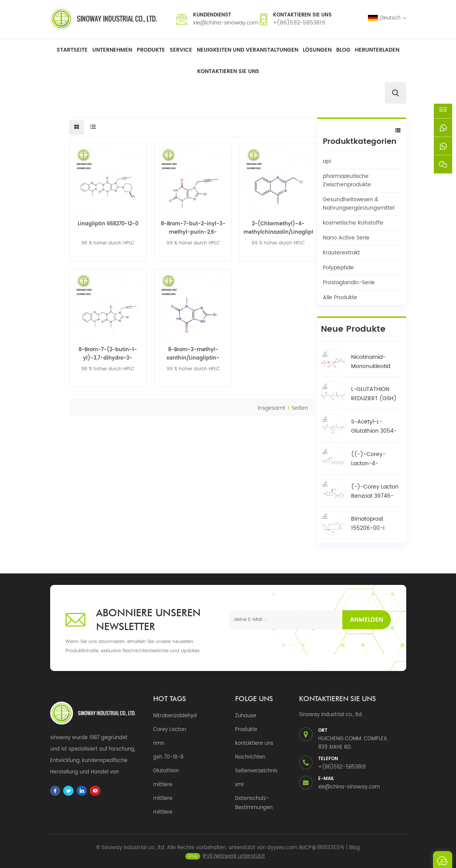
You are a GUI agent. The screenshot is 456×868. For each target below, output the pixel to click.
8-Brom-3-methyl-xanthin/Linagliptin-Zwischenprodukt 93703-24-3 (193, 354)
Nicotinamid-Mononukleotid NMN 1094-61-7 (371, 362)
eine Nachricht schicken (443, 860)
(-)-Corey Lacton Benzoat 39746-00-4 (375, 492)
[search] (396, 93)
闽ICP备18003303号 (322, 852)
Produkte (151, 50)
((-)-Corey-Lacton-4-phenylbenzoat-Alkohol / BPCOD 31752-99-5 (373, 459)
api (327, 161)
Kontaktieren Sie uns (228, 71)
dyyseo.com (282, 852)
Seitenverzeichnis (256, 771)
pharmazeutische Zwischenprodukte (347, 180)
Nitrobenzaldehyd (175, 716)
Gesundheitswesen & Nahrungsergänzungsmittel (359, 204)
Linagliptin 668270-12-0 (108, 224)
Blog (343, 50)
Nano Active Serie (346, 238)
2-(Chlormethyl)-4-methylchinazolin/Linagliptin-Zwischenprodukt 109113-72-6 (278, 228)
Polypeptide (338, 268)
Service (181, 50)
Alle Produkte (340, 297)
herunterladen (377, 50)
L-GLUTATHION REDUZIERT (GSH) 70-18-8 (374, 394)
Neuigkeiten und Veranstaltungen (248, 50)
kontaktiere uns (254, 743)
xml (239, 785)
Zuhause (246, 716)
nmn (159, 743)
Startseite (72, 50)
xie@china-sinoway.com (226, 23)
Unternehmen (112, 50)
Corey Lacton (170, 730)
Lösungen (317, 50)
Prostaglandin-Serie (349, 283)
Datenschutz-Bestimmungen (254, 803)
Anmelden (367, 620)
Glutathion (166, 771)
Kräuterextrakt (341, 253)
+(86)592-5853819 (299, 23)
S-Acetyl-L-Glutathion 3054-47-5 (374, 427)
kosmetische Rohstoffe (353, 223)
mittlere (163, 785)
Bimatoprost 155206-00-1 (368, 524)
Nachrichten (250, 757)
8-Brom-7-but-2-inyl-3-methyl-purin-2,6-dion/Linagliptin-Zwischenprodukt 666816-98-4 (193, 228)
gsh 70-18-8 (168, 757)
